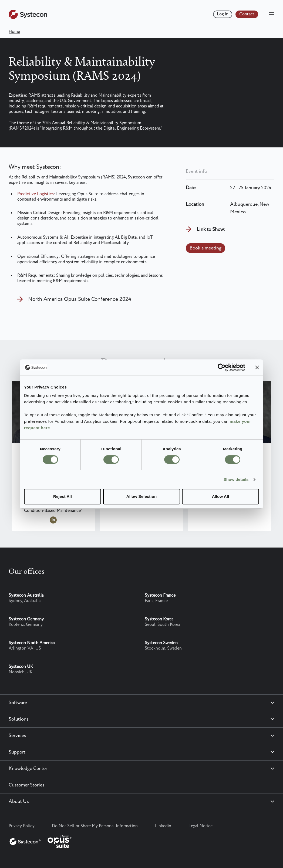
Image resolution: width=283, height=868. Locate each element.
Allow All (221, 496)
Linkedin (163, 826)
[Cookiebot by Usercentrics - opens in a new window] (222, 367)
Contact (247, 14)
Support (17, 752)
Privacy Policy (22, 826)
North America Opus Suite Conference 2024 (80, 299)
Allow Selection (141, 496)
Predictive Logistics (36, 194)
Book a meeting (205, 248)
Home (14, 32)
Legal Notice (201, 826)
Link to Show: (211, 229)
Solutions (19, 719)
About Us (19, 802)
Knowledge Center (28, 769)
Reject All (63, 496)
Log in (223, 14)
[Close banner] (257, 367)
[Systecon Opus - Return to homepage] (41, 840)
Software (18, 703)
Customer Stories (27, 785)
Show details (236, 479)
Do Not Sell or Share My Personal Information (95, 826)
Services (17, 736)
